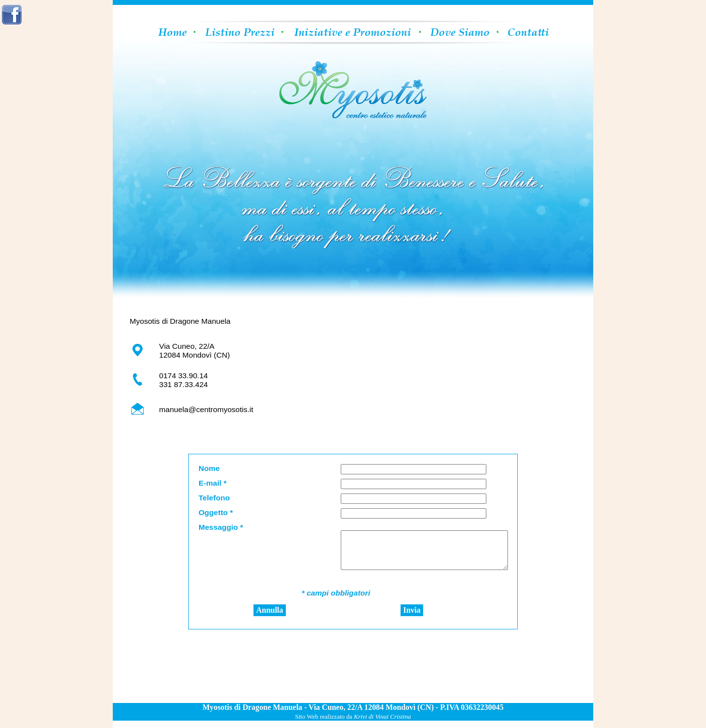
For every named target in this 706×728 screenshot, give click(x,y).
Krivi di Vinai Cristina (382, 724)
